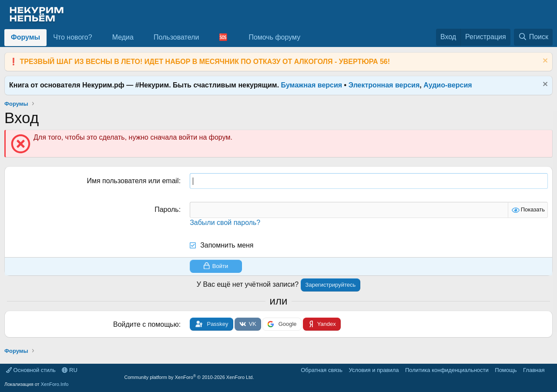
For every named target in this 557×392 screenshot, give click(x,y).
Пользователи (176, 37)
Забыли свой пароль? (225, 223)
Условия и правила (374, 370)
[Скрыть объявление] (544, 62)
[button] (99, 37)
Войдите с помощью (146, 324)
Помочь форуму (274, 37)
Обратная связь (322, 370)
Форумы (25, 37)
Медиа (123, 37)
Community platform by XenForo (189, 377)
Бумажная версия (312, 85)
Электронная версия (384, 85)
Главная (534, 370)
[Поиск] (533, 37)
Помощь (506, 370)
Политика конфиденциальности (447, 370)
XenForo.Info (55, 384)
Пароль (167, 209)
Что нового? (72, 37)
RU (69, 370)
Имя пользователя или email (133, 181)
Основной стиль (31, 370)
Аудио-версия (448, 85)
